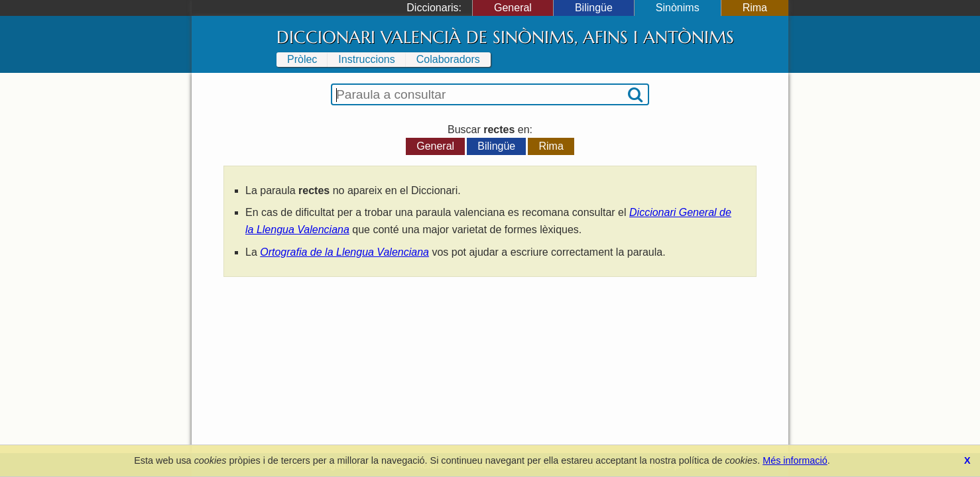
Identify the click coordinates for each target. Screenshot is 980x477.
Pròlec (302, 59)
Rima (755, 8)
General (513, 8)
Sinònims (678, 8)
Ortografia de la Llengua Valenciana (344, 252)
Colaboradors (448, 59)
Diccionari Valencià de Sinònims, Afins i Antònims (505, 37)
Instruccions (366, 59)
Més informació (795, 460)
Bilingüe (594, 8)
